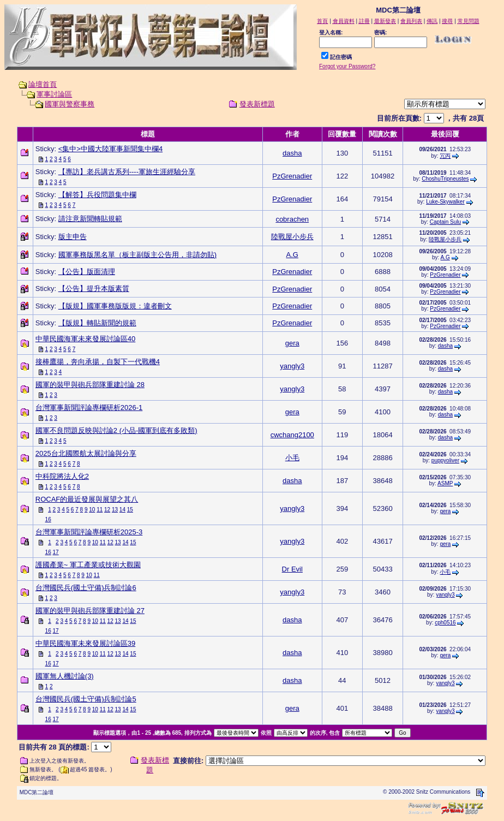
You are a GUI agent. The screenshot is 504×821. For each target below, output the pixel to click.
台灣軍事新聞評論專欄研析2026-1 (89, 407)
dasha (292, 153)
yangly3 (292, 366)
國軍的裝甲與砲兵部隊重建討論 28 (90, 385)
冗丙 (445, 156)
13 (115, 510)
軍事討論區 (54, 94)
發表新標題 (257, 104)
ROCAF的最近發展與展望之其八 (87, 499)
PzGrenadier (292, 176)
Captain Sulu (445, 222)
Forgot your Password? (347, 66)
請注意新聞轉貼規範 (90, 219)
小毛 (292, 458)
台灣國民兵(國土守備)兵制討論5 (86, 699)
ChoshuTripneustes (445, 179)
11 (100, 510)
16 (48, 519)
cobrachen (292, 219)
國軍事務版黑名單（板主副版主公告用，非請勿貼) (137, 255)
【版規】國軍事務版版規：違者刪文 (115, 306)
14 (122, 510)
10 (92, 510)
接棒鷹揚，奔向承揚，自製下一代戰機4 (98, 362)
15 (130, 510)
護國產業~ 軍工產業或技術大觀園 (88, 565)
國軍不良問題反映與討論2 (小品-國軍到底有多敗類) (116, 430)
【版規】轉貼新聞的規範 (97, 323)
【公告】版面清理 (87, 272)
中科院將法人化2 (62, 476)
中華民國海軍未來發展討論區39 (85, 643)
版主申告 (73, 237)
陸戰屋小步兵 (292, 237)
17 (55, 552)
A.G (292, 255)
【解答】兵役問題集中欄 (97, 195)
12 (107, 510)
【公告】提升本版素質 (94, 288)
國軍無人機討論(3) (65, 676)
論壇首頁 (43, 84)
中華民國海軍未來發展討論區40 (85, 339)
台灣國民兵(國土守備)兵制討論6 (86, 588)
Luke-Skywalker (445, 202)
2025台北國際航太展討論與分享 (86, 453)
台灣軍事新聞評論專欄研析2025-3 (89, 532)
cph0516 (445, 623)
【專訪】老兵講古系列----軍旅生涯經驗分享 (127, 172)
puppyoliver (445, 460)
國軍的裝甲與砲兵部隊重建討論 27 (90, 611)
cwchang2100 (292, 435)
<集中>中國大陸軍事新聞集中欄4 (110, 149)
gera (292, 343)
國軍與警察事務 (70, 104)
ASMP (445, 483)
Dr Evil (292, 569)
